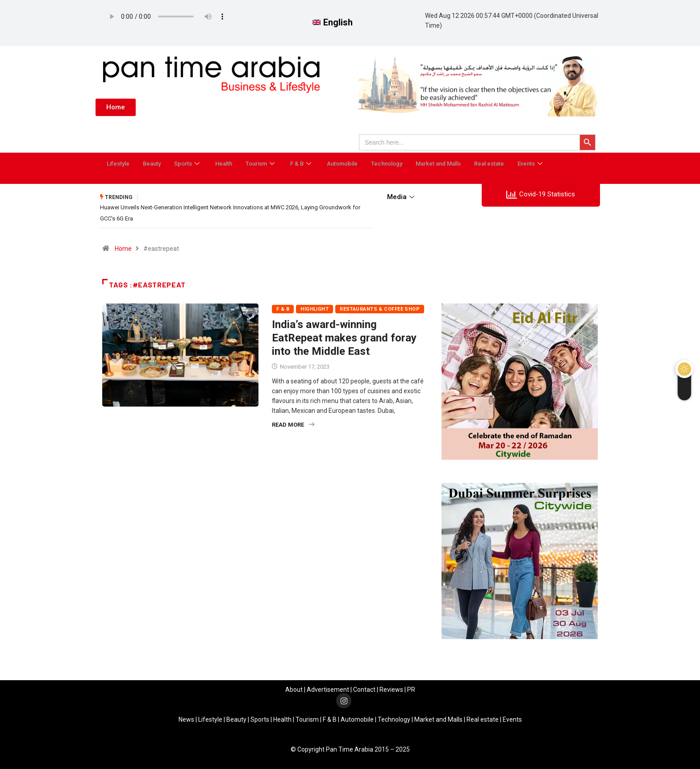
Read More (293, 424)
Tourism (261, 164)
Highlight (315, 308)
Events (531, 164)
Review (390, 689)
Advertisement (328, 689)
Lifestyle (118, 164)
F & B (302, 164)
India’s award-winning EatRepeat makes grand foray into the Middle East (344, 337)
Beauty (152, 164)
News (186, 719)
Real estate (489, 164)
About (294, 689)
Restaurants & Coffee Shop (380, 308)
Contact (364, 689)
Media (402, 197)
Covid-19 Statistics (541, 195)
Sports (188, 164)
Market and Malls (438, 164)
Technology (387, 164)
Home (123, 248)
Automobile (342, 164)
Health (224, 164)
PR (411, 689)
